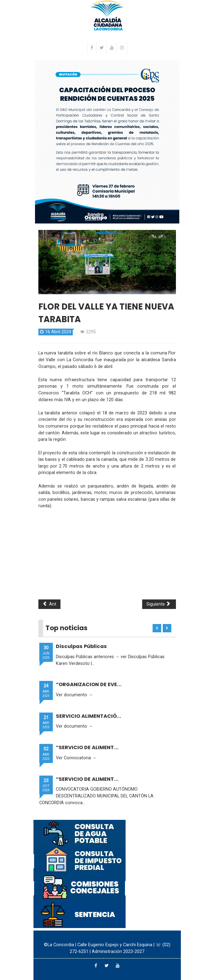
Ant (50, 604)
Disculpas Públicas (81, 646)
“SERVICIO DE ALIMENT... (87, 747)
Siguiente (158, 604)
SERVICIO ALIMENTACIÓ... (89, 716)
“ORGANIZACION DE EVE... (89, 684)
